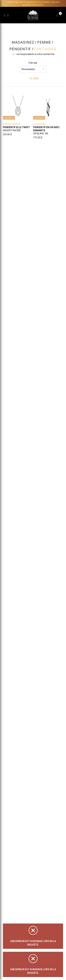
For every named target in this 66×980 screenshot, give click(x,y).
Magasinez (23, 42)
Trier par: (33, 63)
